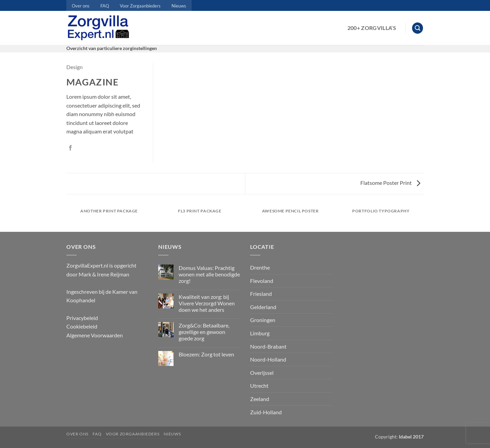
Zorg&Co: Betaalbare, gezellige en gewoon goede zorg (204, 332)
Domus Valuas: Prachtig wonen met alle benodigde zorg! (209, 274)
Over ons (81, 6)
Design (75, 67)
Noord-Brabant (268, 346)
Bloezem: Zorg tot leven (206, 354)
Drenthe (260, 267)
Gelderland (263, 307)
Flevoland (262, 281)
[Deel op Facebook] (70, 148)
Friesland (261, 294)
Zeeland (260, 399)
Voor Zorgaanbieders (140, 6)
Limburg (260, 333)
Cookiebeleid (82, 326)
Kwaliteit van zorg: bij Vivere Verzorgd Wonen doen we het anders (207, 303)
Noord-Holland (268, 359)
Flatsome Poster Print (390, 183)
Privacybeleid (82, 318)
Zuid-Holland (266, 412)
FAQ (105, 6)
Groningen (263, 320)
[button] (418, 28)
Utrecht (259, 386)
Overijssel (262, 373)
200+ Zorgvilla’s (372, 28)
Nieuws (179, 6)
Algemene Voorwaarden (95, 335)
